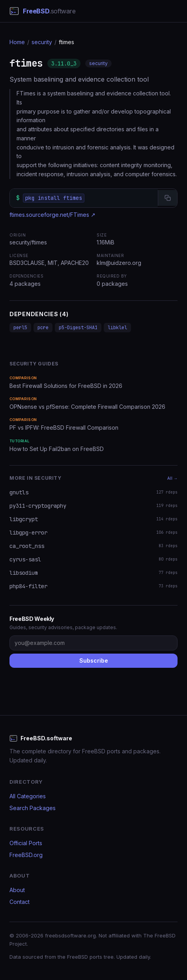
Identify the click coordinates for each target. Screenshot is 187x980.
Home (17, 42)
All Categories (28, 796)
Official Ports (26, 843)
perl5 (20, 328)
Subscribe (94, 660)
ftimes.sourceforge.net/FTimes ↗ (52, 215)
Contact (20, 902)
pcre (43, 328)
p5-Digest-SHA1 (78, 328)
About (17, 890)
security (42, 42)
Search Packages (33, 808)
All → (172, 478)
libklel (117, 328)
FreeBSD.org (26, 855)
